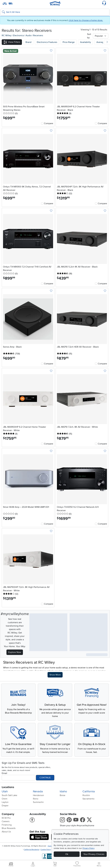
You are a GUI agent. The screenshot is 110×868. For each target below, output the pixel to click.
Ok (67, 854)
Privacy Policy (89, 848)
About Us (6, 832)
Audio (29, 35)
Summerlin (38, 802)
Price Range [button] (69, 42)
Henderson (38, 795)
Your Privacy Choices (94, 854)
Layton (5, 802)
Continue (45, 778)
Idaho (63, 791)
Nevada (38, 791)
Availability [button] (86, 42)
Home (50, 846)
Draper (5, 806)
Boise (63, 795)
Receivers (38, 35)
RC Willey (7, 35)
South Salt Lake (9, 795)
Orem (5, 799)
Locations (8, 787)
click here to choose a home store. (86, 20)
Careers (6, 821)
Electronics (19, 35)
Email (4, 773)
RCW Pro (6, 818)
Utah (5, 791)
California (89, 791)
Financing (7, 825)
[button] (12, 42)
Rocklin (86, 795)
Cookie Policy (46, 850)
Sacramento (88, 799)
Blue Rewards (9, 828)
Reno (36, 799)
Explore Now (15, 652)
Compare (49, 123)
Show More (56, 675)
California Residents (32, 850)
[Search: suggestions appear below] (55, 12)
